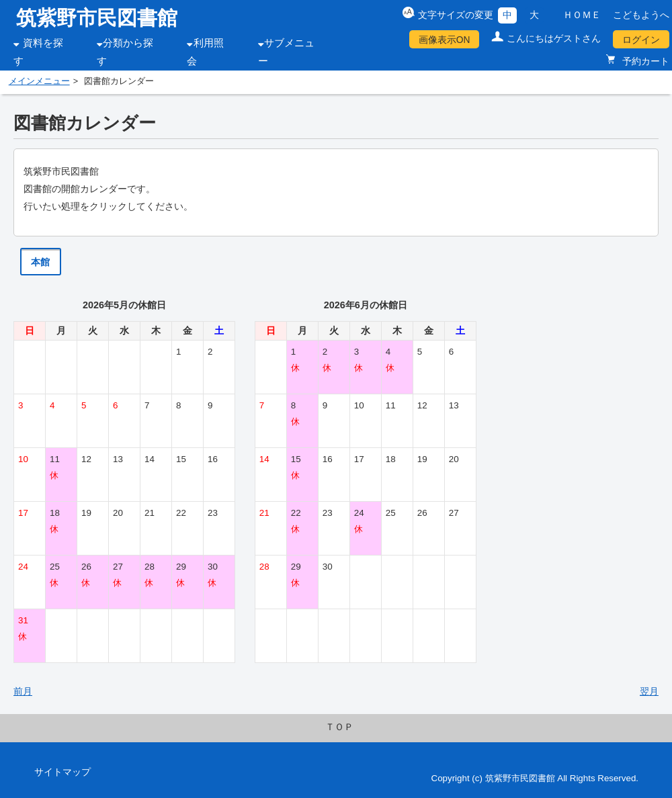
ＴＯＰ (339, 727)
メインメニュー (39, 81)
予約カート (644, 61)
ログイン (641, 40)
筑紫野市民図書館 (97, 18)
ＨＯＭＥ (582, 15)
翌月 (649, 691)
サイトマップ (62, 772)
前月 (23, 691)
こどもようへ (641, 15)
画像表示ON (445, 40)
